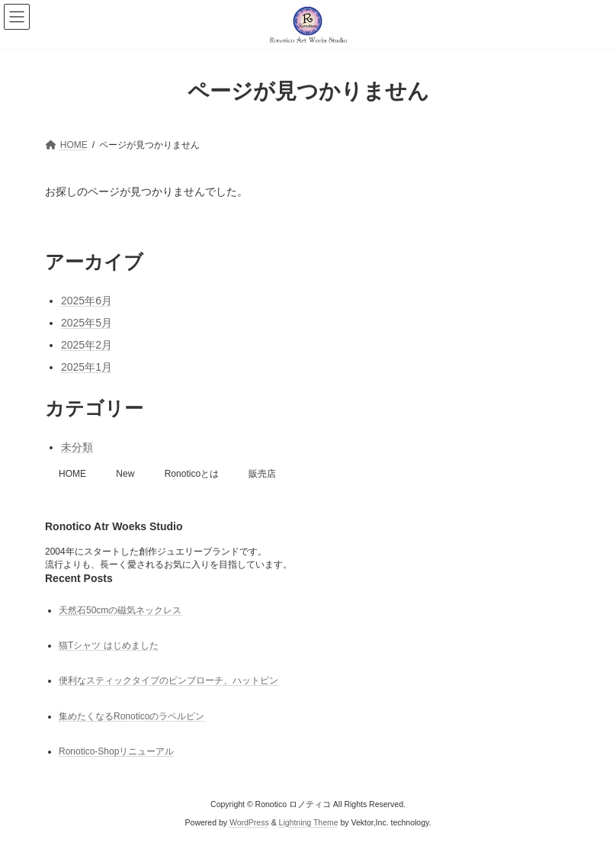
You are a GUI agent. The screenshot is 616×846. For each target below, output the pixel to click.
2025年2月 (87, 345)
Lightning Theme (309, 822)
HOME (72, 474)
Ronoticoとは (192, 474)
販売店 (262, 474)
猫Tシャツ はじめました (109, 645)
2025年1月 (87, 367)
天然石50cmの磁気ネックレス (120, 610)
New (125, 474)
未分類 (77, 447)
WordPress (249, 822)
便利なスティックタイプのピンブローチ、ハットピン (168, 680)
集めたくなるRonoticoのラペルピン (132, 716)
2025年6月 (87, 301)
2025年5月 (87, 323)
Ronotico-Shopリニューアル (116, 751)
